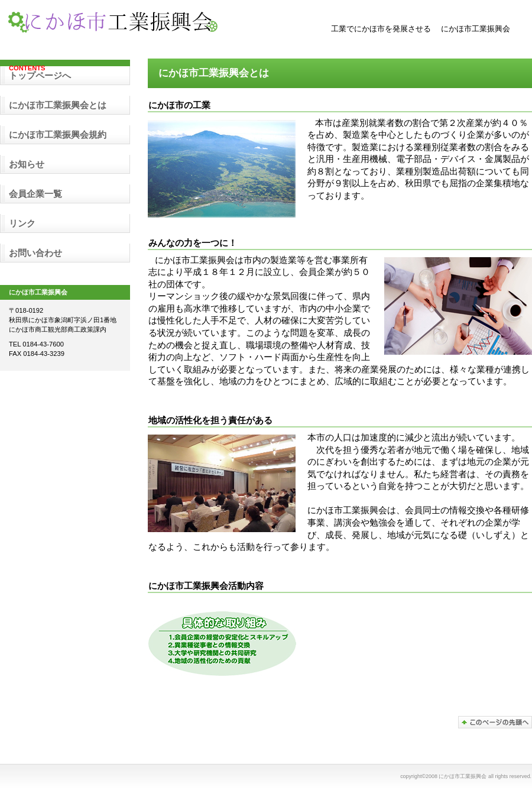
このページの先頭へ (495, 722)
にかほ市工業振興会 (124, 23)
